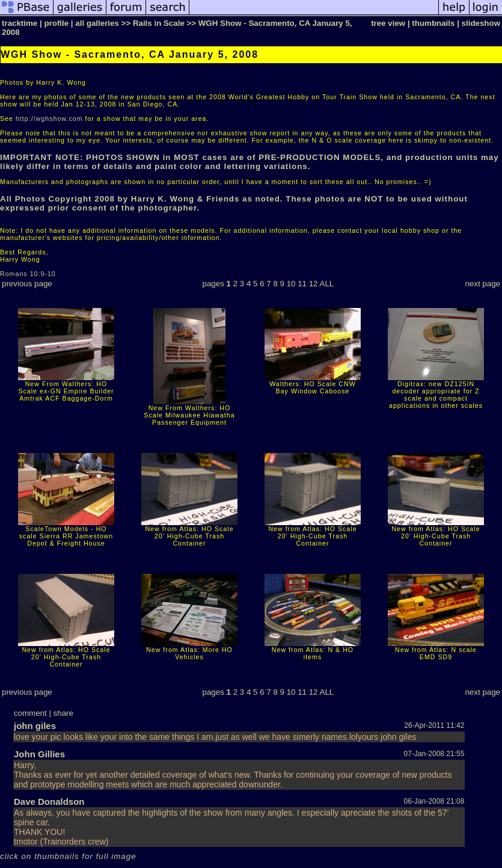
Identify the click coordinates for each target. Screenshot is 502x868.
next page (482, 284)
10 (291, 284)
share (63, 713)
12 (314, 284)
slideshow (481, 23)
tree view (388, 23)
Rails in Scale (159, 23)
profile (56, 23)
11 (302, 284)
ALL (327, 284)
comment (30, 713)
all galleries (97, 23)
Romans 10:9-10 (28, 274)
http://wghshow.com (49, 119)
